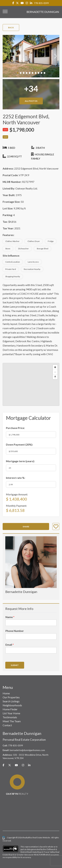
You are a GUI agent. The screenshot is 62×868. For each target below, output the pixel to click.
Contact (7, 725)
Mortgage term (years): (20, 461)
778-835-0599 (41, 3)
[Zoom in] (55, 367)
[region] (31, 384)
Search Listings (11, 701)
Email (10, 645)
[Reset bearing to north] (55, 377)
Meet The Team (12, 721)
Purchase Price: (15, 428)
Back (11, 28)
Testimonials (10, 717)
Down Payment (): (19, 444)
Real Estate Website (41, 838)
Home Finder (10, 709)
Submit (15, 665)
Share (26, 527)
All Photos (31, 101)
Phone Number (15, 631)
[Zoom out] (55, 372)
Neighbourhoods (12, 705)
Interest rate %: (16, 478)
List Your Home (11, 713)
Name (10, 617)
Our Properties (11, 697)
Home (6, 693)
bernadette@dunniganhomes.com (27, 750)
